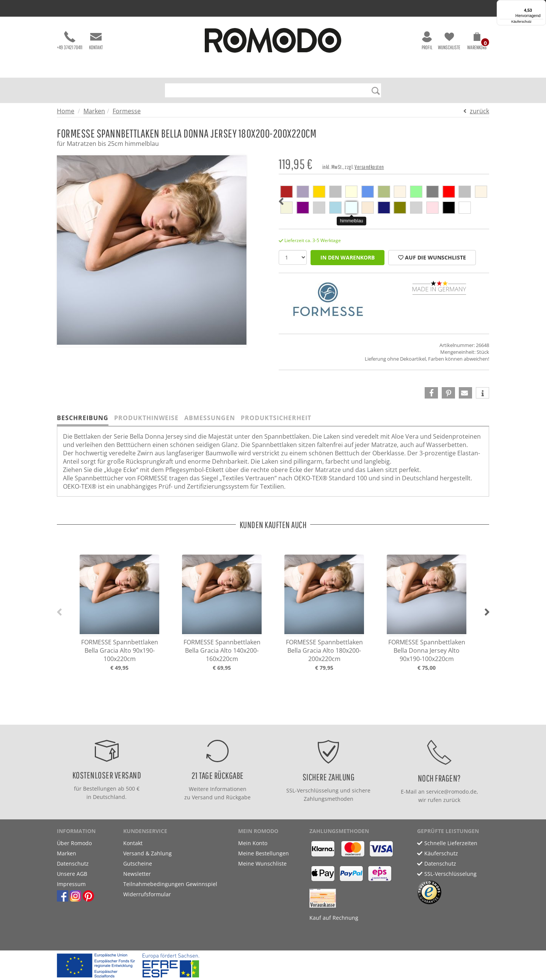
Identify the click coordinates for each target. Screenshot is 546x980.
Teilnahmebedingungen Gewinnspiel (170, 884)
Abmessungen (210, 418)
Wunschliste (449, 41)
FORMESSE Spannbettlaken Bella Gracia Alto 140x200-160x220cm (222, 650)
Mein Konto (253, 843)
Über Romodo (74, 843)
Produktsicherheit (276, 418)
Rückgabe (238, 797)
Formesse (127, 111)
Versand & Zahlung (147, 853)
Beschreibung (83, 418)
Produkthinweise (146, 418)
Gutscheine (138, 864)
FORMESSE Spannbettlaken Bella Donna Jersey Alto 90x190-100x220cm (427, 650)
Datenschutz (73, 864)
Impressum (71, 884)
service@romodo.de (451, 792)
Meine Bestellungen (264, 853)
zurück (479, 111)
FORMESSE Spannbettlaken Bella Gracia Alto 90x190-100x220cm (120, 650)
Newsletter (137, 874)
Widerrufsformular (147, 894)
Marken (94, 111)
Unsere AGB (72, 874)
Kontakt (96, 41)
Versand (202, 797)
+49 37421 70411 (70, 41)
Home (66, 111)
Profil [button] (427, 41)
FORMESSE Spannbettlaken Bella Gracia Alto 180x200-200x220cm (324, 650)
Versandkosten (369, 167)
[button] (477, 42)
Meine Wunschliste (262, 864)
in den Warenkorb (348, 257)
